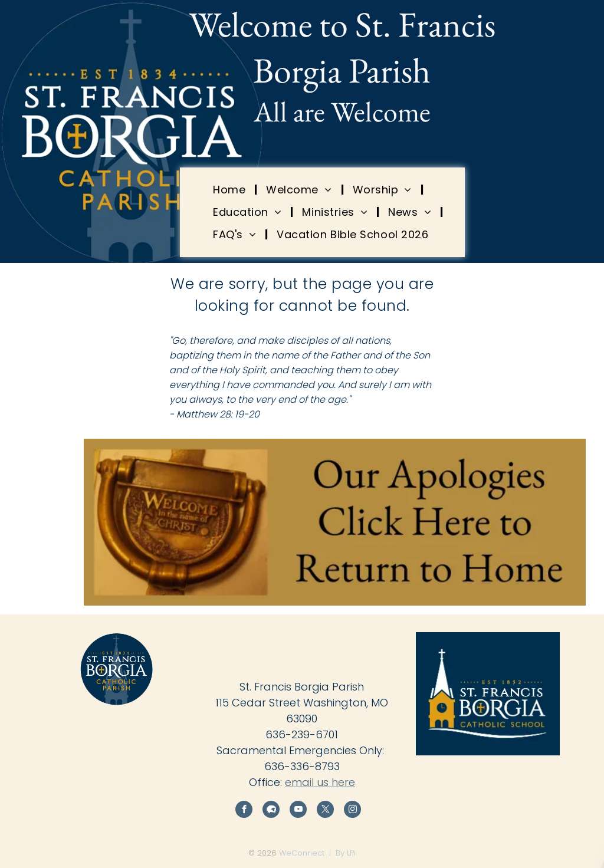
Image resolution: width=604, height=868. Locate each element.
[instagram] (352, 811)
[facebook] (244, 811)
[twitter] (325, 811)
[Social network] (271, 811)
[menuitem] (231, 189)
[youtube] (298, 811)
